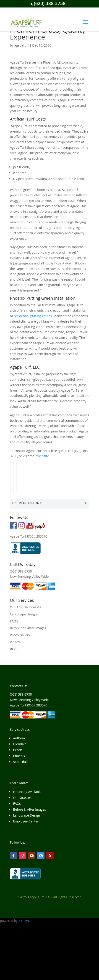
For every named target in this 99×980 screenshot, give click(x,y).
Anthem (19, 738)
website (43, 456)
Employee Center (26, 821)
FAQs (17, 804)
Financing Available (27, 792)
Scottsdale (21, 762)
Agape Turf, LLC (25, 367)
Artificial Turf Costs (28, 119)
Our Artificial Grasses (25, 607)
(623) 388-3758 (50, 3)
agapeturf (22, 45)
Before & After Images (29, 809)
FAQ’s (14, 621)
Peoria (18, 750)
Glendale (20, 744)
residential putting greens (33, 316)
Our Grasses (22, 798)
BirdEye (24, 921)
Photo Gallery (20, 635)
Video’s (15, 642)
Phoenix (19, 756)
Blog (13, 649)
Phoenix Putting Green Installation (43, 298)
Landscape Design (23, 614)
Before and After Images (28, 628)
